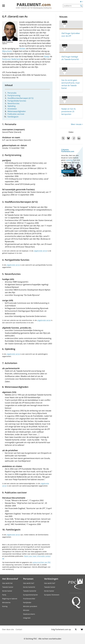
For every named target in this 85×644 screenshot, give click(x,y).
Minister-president (30, 606)
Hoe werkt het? (29, 583)
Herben (22, 49)
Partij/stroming (14, 95)
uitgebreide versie (40, 251)
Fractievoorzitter (29, 599)
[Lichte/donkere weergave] (82, 2)
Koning (5, 606)
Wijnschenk (7, 51)
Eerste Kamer (7, 591)
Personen (28, 579)
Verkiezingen (51, 579)
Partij (4, 595)
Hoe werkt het (7, 583)
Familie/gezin (13, 117)
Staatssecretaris (29, 614)
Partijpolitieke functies (17, 101)
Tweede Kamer (8, 587)
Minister (26, 610)
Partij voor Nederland (11, 59)
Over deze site (8, 629)
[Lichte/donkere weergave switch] (82, 2)
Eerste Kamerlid (29, 587)
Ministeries (6, 602)
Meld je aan (67, 171)
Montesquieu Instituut (42, 8)
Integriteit (27, 618)
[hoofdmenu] (5, 7)
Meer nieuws (76, 124)
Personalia (12, 93)
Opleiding (12, 106)
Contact (19, 629)
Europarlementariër (30, 595)
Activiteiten (12, 109)
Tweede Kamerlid (30, 591)
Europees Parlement (52, 595)
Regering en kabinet (10, 599)
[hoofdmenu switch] (4, 7)
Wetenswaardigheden (17, 111)
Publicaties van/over (16, 114)
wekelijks (70, 160)
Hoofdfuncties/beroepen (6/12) (20, 98)
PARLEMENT (34, 5)
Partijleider (27, 602)
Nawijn (47, 56)
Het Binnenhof (10, 579)
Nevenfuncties (14, 103)
